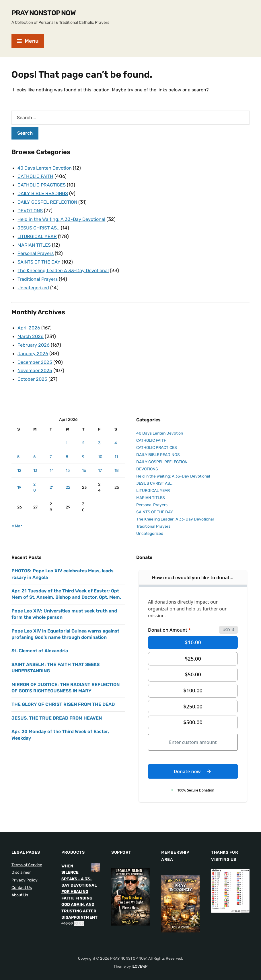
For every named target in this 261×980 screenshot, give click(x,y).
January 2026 (33, 348)
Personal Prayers (37, 250)
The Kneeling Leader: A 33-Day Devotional (65, 267)
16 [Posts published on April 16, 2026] (84, 464)
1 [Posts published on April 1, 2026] (67, 437)
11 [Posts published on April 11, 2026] (116, 450)
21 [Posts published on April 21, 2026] (52, 481)
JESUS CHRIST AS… (40, 226)
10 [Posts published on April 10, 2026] (100, 450)
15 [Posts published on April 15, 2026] (68, 464)
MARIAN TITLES (35, 242)
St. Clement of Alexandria (40, 644)
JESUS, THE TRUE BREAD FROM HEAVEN (57, 712)
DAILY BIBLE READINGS (44, 193)
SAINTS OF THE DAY (40, 259)
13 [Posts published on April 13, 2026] (35, 464)
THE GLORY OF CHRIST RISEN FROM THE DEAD (63, 698)
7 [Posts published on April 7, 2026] (51, 450)
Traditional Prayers (38, 275)
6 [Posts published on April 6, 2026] (34, 450)
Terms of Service (27, 859)
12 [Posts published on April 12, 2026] (19, 464)
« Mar (17, 520)
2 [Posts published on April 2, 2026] (83, 437)
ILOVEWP (140, 960)
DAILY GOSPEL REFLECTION (49, 201)
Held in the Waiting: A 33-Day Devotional (63, 217)
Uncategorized (34, 284)
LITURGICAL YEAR (38, 234)
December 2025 (36, 357)
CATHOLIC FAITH (36, 176)
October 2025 (33, 373)
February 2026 (34, 340)
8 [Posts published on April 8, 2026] (67, 450)
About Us (20, 889)
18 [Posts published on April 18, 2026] (117, 464)
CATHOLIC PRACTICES (43, 184)
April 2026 (29, 323)
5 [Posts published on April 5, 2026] (18, 450)
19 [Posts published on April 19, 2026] (19, 481)
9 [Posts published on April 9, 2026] (83, 450)
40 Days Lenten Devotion (46, 168)
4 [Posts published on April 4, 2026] (116, 437)
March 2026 (31, 332)
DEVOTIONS (31, 209)
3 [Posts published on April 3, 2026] (99, 437)
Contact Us (22, 881)
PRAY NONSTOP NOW (44, 13)
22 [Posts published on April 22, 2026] (68, 481)
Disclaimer (21, 866)
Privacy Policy (25, 874)
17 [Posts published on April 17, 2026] (100, 464)
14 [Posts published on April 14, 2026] (52, 464)
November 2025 (36, 365)
